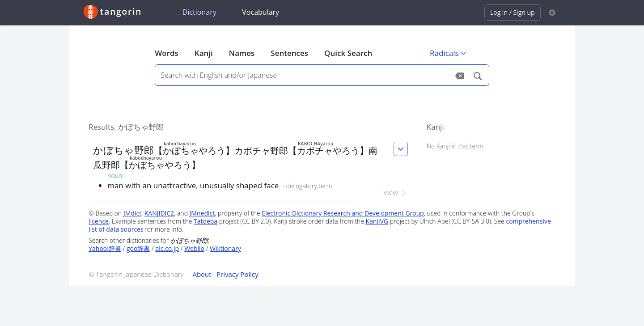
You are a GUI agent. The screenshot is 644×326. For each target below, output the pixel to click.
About (202, 274)
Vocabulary (261, 12)
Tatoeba (205, 221)
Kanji (204, 53)
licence (99, 221)
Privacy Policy (237, 274)
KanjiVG (377, 221)
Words (167, 53)
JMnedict (202, 213)
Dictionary (199, 12)
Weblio (194, 248)
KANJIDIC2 (159, 213)
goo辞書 (138, 248)
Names (242, 53)
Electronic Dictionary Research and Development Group (343, 213)
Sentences (289, 53)
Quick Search (348, 53)
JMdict (132, 213)
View (396, 192)
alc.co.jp (167, 248)
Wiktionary (225, 248)
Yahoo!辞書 (105, 248)
